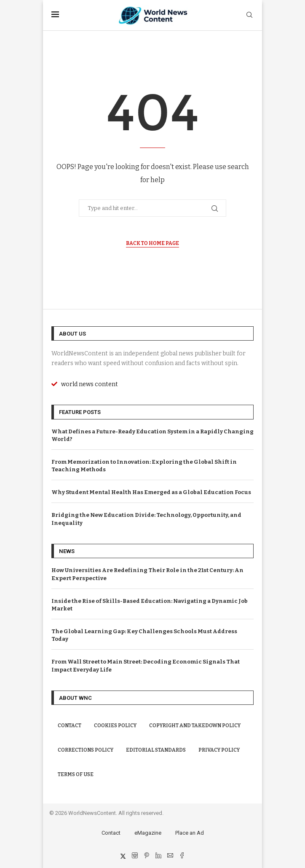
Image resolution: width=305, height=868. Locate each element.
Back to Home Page (152, 243)
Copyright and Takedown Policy (195, 726)
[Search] (249, 15)
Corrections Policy (86, 750)
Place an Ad (190, 833)
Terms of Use (76, 774)
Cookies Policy (115, 726)
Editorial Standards (156, 750)
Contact (70, 726)
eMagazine (148, 833)
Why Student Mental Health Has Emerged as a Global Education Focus (151, 492)
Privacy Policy (219, 750)
